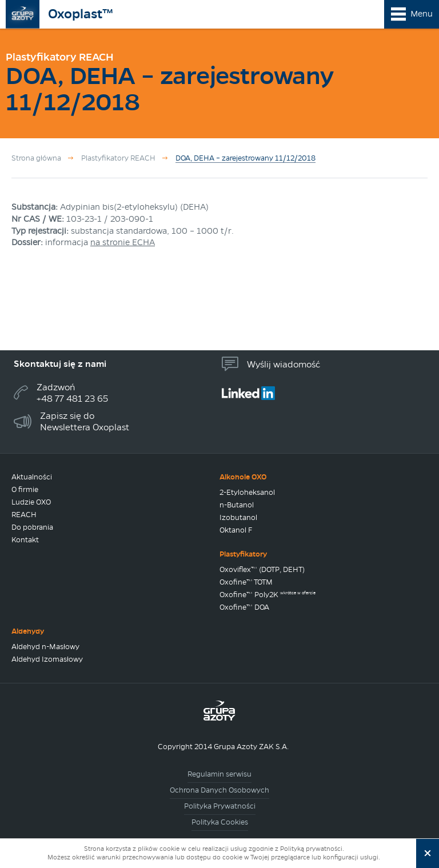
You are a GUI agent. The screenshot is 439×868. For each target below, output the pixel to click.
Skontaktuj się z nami (60, 364)
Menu (422, 14)
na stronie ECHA (123, 242)
